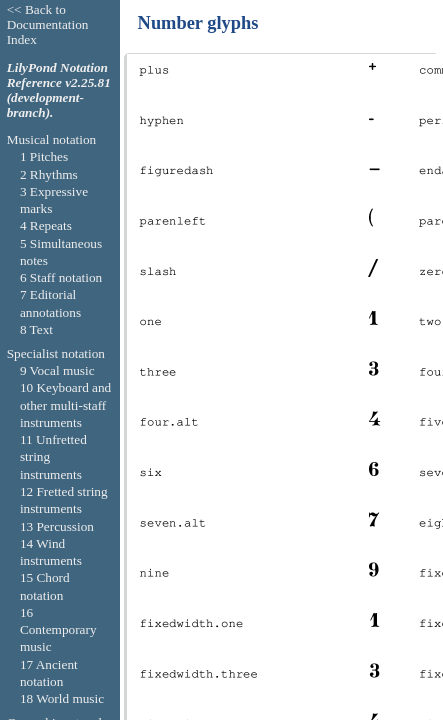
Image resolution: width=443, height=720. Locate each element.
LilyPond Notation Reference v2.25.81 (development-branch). (59, 90)
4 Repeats (46, 225)
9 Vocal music (57, 370)
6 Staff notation (61, 277)
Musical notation (52, 139)
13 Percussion (57, 526)
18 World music (62, 698)
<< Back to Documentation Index (48, 24)
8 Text (36, 329)
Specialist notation (56, 353)
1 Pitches (44, 156)
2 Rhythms (49, 174)
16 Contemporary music (58, 630)
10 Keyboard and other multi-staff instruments (65, 405)
